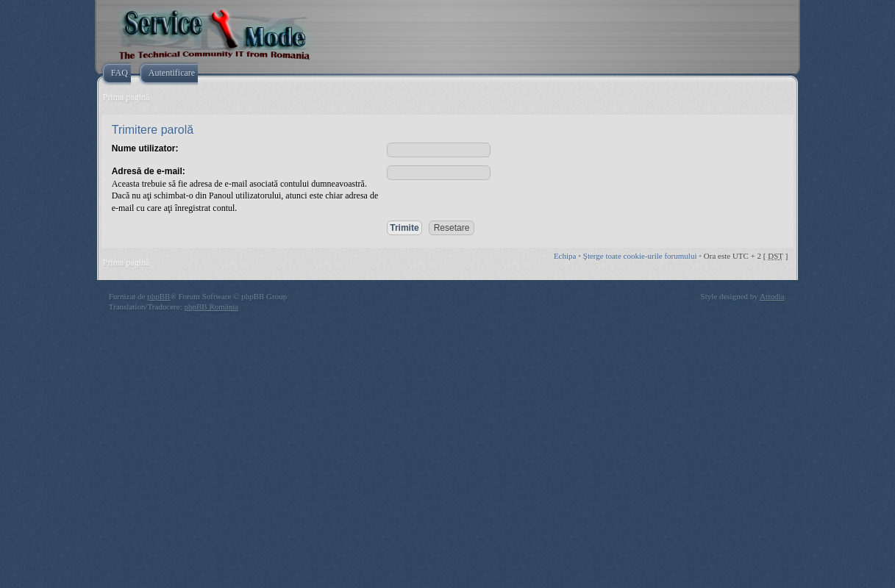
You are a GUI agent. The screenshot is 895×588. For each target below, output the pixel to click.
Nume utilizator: (145, 148)
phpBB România (211, 306)
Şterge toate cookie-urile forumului (640, 256)
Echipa (565, 256)
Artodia (772, 296)
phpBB (158, 296)
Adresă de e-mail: (149, 171)
